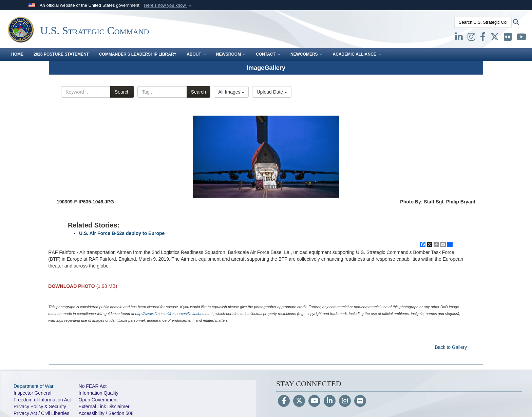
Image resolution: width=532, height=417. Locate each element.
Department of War (34, 386)
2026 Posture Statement (61, 54)
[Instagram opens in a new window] (471, 38)
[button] (168, 5)
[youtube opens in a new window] (521, 38)
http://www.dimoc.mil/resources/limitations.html (174, 314)
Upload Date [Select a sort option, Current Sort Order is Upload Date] (272, 92)
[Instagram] (345, 401)
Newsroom (231, 54)
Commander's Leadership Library (138, 54)
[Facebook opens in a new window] (483, 38)
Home (17, 54)
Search (122, 92)
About (196, 54)
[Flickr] (360, 401)
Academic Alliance (357, 54)
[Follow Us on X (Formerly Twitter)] (299, 401)
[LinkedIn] (330, 401)
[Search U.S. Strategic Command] (483, 22)
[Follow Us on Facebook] (284, 401)
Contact (268, 54)
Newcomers (307, 54)
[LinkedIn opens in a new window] (459, 38)
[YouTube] (314, 401)
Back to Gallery (451, 347)
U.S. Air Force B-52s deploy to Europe (122, 233)
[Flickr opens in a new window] (508, 38)
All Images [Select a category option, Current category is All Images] (231, 92)
